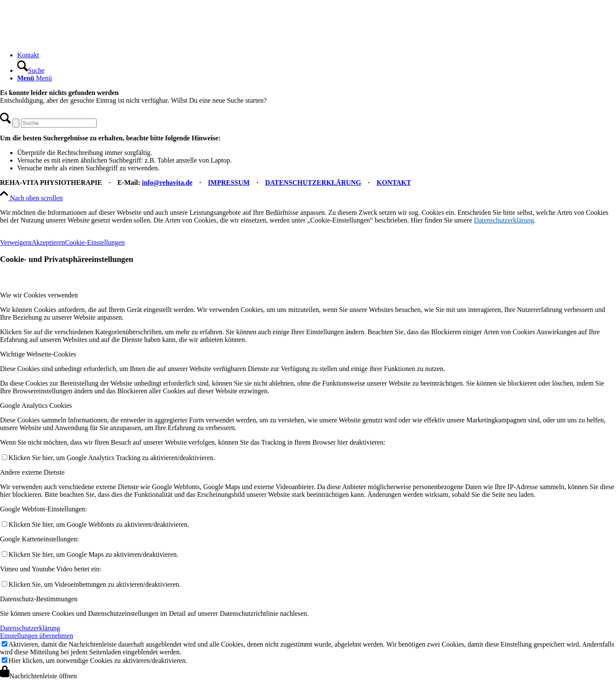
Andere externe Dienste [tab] (32, 472)
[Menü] (34, 78)
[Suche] (31, 70)
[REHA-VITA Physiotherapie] (64, 40)
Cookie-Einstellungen (95, 242)
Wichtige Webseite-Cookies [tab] (38, 354)
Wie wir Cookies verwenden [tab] (39, 295)
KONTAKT (394, 183)
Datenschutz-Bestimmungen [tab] (39, 599)
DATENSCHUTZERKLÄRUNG (313, 183)
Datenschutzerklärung (504, 220)
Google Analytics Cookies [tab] (36, 405)
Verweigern (16, 242)
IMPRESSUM (229, 183)
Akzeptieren (48, 242)
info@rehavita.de (167, 183)
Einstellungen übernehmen (37, 636)
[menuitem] (317, 55)
